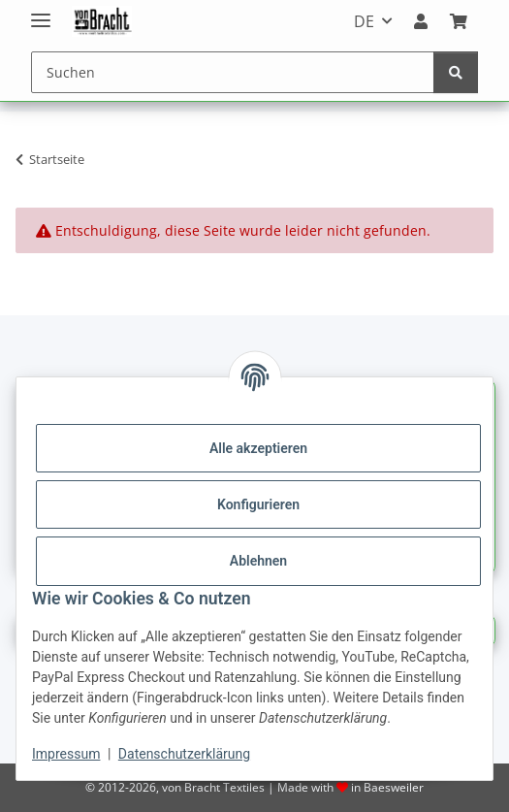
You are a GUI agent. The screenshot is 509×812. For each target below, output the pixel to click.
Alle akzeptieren (258, 448)
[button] (421, 21)
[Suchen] (233, 72)
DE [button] (364, 21)
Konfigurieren (258, 504)
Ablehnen (258, 561)
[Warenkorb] (459, 21)
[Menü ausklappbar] (41, 12)
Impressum (66, 754)
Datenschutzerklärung (184, 754)
